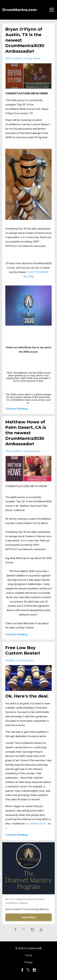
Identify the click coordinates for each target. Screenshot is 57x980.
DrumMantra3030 (36, 824)
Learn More (29, 917)
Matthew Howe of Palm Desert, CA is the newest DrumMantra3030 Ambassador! (26, 433)
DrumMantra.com (19, 10)
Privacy (28, 962)
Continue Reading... (17, 409)
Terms (28, 955)
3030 (8, 58)
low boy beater (32, 58)
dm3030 (17, 58)
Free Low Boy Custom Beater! (23, 650)
